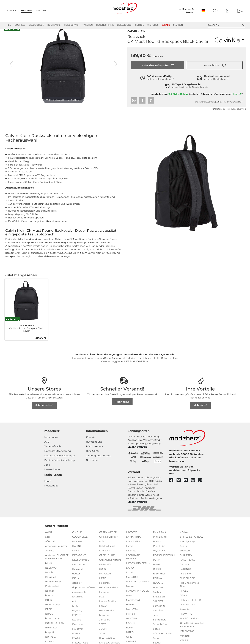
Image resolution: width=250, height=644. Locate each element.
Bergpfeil (51, 583)
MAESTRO (132, 583)
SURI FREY (186, 561)
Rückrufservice (95, 452)
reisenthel (159, 580)
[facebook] (173, 487)
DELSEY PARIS (81, 566)
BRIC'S (49, 620)
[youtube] (187, 487)
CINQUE (77, 538)
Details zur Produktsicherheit (229, 115)
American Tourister (56, 552)
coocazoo (78, 548)
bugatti (50, 638)
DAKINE (77, 552)
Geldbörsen (36, 25)
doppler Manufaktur (84, 594)
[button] (215, 72)
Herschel (104, 598)
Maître (130, 592)
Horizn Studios (108, 607)
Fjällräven (78, 635)
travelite (185, 615)
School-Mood (161, 630)
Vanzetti (185, 642)
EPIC (75, 612)
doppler (77, 589)
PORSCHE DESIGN (164, 561)
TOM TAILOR (187, 611)
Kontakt (91, 443)
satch (156, 621)
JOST (102, 640)
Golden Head (107, 552)
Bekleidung (124, 25)
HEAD (103, 584)
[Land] (203, 11)
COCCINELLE (80, 543)
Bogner (50, 597)
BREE (49, 615)
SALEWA (158, 607)
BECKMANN (52, 574)
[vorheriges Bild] (11, 70)
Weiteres (153, 25)
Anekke (50, 557)
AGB (47, 448)
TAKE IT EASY (188, 566)
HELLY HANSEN (108, 594)
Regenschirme (105, 25)
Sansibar (158, 617)
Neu (9, 25)
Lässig (130, 552)
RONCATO (159, 594)
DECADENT (79, 561)
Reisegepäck (72, 25)
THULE (184, 597)
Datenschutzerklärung (58, 457)
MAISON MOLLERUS (138, 588)
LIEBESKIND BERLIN (138, 569)
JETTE (103, 630)
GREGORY (105, 571)
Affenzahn (51, 548)
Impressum (51, 443)
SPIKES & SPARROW (192, 543)
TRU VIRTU (186, 620)
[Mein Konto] (228, 11)
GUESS (103, 575)
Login (48, 487)
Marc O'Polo (133, 615)
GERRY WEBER (108, 538)
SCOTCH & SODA (163, 640)
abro (48, 543)
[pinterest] (202, 487)
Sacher (157, 598)
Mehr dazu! (122, 408)
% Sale (166, 25)
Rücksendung (94, 448)
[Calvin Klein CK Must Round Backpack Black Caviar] (26, 306)
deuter (76, 580)
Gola (102, 548)
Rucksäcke (54, 25)
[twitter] (180, 487)
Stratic (184, 552)
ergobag (77, 617)
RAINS (157, 571)
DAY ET (76, 557)
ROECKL (158, 589)
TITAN (183, 602)
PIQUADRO (160, 557)
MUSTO (130, 629)
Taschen (88, 25)
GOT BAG (105, 557)
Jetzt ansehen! (44, 411)
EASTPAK (77, 603)
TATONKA (186, 575)
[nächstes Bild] (116, 70)
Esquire (77, 626)
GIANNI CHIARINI (109, 543)
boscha (49, 602)
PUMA (157, 566)
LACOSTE (132, 538)
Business (20, 25)
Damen (12, 10)
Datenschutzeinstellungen (60, 462)
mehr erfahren (138, 453)
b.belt (49, 569)
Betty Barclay (53, 588)
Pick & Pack (160, 538)
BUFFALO (51, 634)
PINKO (157, 548)
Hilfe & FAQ (93, 457)
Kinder (41, 10)
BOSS (49, 606)
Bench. (49, 579)
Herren (26, 10)
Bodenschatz (53, 592)
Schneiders (160, 626)
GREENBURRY (108, 561)
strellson (185, 557)
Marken (178, 25)
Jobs (47, 471)
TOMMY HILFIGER (190, 606)
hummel (104, 621)
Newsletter (92, 466)
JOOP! (103, 635)
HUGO (103, 612)
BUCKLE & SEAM (55, 629)
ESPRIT (76, 621)
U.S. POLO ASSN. (190, 625)
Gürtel (139, 25)
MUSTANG (132, 625)
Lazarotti (131, 557)
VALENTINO (187, 637)
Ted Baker (186, 580)
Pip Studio (159, 552)
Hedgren (104, 589)
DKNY (76, 584)
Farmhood (78, 630)
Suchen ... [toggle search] (226, 25)
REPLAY (158, 584)
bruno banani (53, 625)
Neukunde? (51, 492)
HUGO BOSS (106, 617)
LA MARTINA (133, 543)
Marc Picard (133, 606)
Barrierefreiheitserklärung (60, 466)
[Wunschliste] (215, 11)
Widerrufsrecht (53, 452)
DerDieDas (79, 571)
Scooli (157, 635)
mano (130, 602)
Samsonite (159, 612)
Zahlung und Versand (99, 462)
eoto (75, 607)
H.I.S (102, 603)
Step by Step (187, 548)
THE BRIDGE (187, 584)
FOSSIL (76, 640)
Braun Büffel (53, 611)
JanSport (104, 626)
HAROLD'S (105, 580)
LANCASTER (133, 548)
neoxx (130, 634)
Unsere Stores (52, 475)
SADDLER (159, 603)
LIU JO (130, 574)
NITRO (130, 638)
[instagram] (195, 487)
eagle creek (79, 598)
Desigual (77, 575)
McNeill (131, 620)
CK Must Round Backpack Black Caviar (26, 334)
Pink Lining (160, 543)
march (130, 611)
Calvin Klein (136, 37)
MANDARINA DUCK (137, 597)
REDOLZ (158, 575)
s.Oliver (184, 538)
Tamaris (185, 571)
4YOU (49, 538)
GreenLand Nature (110, 566)
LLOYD (130, 579)
